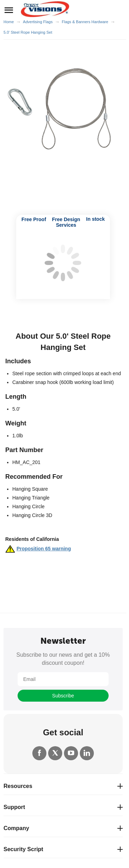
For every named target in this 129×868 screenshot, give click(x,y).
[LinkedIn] (87, 753)
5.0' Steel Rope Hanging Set (28, 32)
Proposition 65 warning (44, 549)
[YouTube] (71, 753)
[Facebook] (39, 753)
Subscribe (63, 696)
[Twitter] (55, 753)
